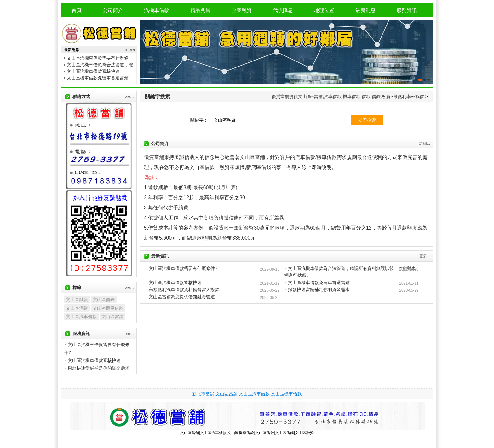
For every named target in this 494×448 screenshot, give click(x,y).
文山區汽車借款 (81, 317)
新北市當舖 (203, 394)
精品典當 (200, 10)
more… (128, 96)
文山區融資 (77, 300)
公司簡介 (113, 10)
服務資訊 (407, 10)
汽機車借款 (157, 10)
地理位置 (324, 10)
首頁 (77, 10)
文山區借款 (77, 308)
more (130, 49)
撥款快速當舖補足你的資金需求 (319, 289)
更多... (425, 256)
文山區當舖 (112, 317)
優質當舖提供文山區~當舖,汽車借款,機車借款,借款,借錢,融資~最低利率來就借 (348, 96)
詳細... (425, 143)
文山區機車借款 (108, 308)
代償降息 (283, 10)
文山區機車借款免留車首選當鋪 (98, 78)
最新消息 (365, 10)
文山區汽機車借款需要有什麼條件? (183, 268)
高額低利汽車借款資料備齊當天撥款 (184, 289)
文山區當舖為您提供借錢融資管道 (182, 297)
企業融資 (242, 10)
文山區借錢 (104, 300)
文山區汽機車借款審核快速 (93, 71)
